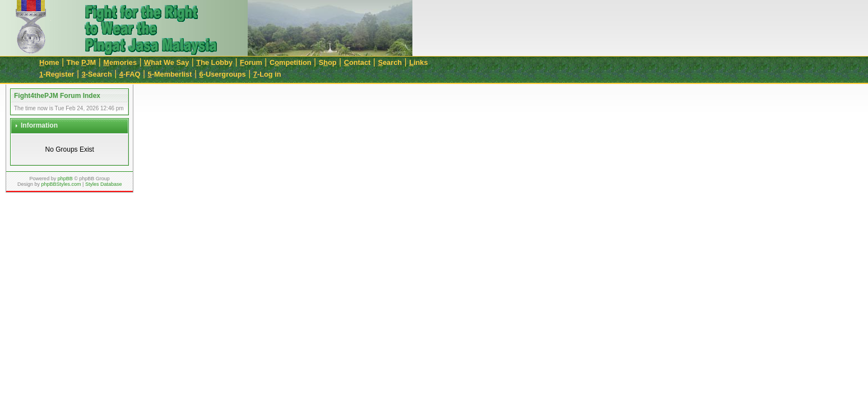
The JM (82, 62)
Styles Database (104, 184)
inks (418, 62)
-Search (97, 74)
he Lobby (214, 62)
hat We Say (166, 62)
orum (251, 62)
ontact (358, 62)
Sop (328, 62)
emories (120, 62)
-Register (57, 74)
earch (390, 62)
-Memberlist (170, 74)
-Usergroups (223, 74)
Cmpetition (291, 62)
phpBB (65, 179)
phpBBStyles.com (61, 184)
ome (49, 62)
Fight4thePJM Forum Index (57, 96)
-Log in (267, 74)
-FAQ (130, 74)
